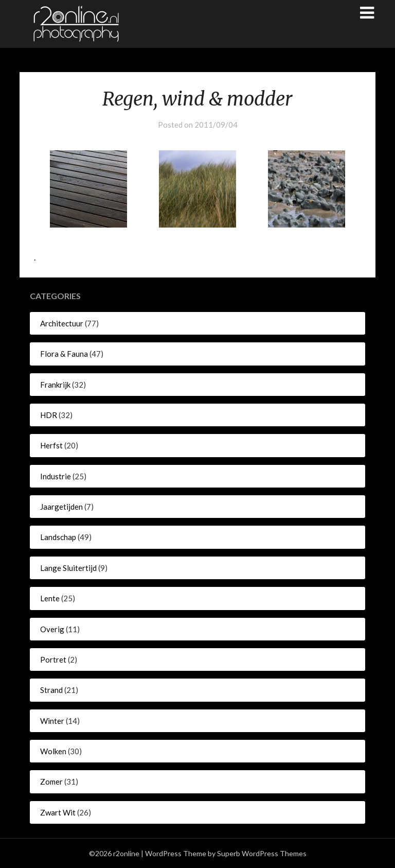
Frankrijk (55, 385)
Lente (50, 598)
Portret (53, 659)
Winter (52, 721)
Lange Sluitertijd (68, 568)
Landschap (58, 537)
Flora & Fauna (64, 354)
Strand (51, 690)
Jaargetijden (61, 507)
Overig (52, 629)
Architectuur (62, 323)
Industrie (56, 476)
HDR (49, 415)
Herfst (51, 445)
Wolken (53, 751)
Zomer (51, 782)
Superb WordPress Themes (262, 853)
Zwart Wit (58, 812)
